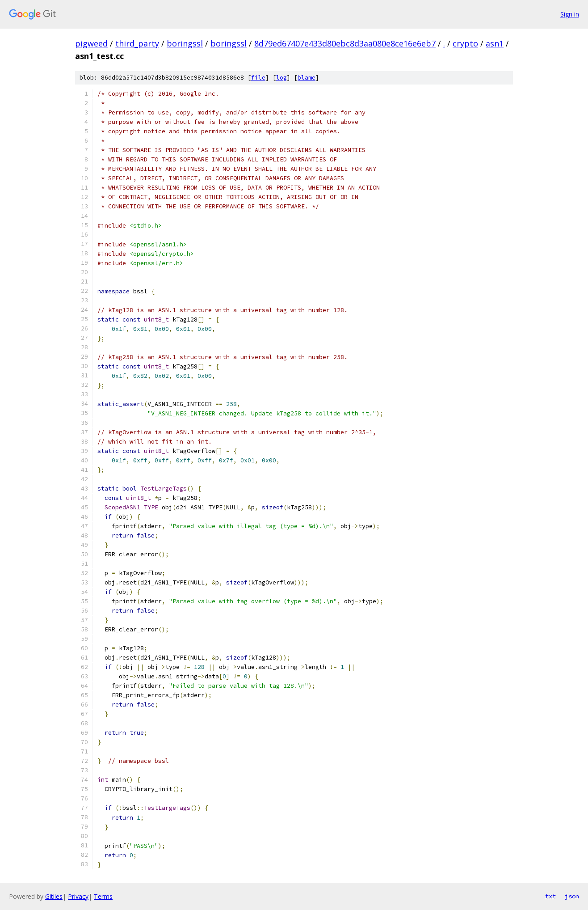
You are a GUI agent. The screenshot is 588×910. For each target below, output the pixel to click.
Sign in (570, 14)
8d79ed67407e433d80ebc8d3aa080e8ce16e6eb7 (345, 43)
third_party (137, 43)
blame (307, 78)
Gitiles (54, 896)
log (281, 78)
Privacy (78, 896)
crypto (465, 43)
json (572, 896)
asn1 (495, 43)
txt (550, 896)
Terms (103, 896)
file (258, 78)
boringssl (185, 43)
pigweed (91, 43)
